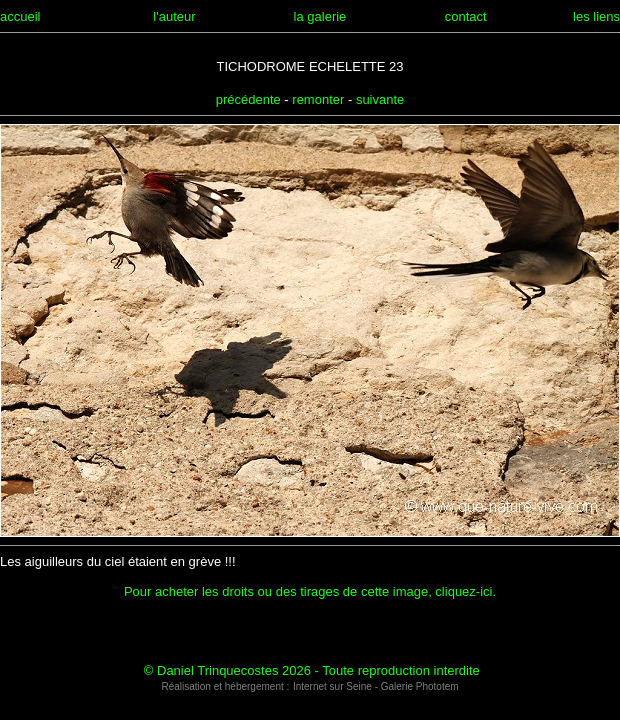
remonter (318, 99)
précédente (248, 99)
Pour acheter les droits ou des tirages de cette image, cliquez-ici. (310, 591)
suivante (380, 99)
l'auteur (174, 16)
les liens (596, 16)
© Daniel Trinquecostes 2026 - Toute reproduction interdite (312, 670)
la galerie (320, 16)
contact (466, 16)
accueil (20, 16)
